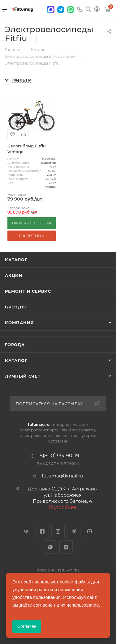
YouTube (90, 531)
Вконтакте (26, 531)
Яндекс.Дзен (66, 547)
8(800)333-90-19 (59, 456)
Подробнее (62, 507)
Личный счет (23, 376)
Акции (14, 275)
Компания (19, 323)
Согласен (27, 626)
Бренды (15, 307)
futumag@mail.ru (62, 476)
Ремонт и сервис (28, 291)
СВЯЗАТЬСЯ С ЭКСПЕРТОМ (32, 223)
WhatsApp (50, 547)
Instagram (58, 531)
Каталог (16, 260)
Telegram (74, 531)
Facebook (42, 531)
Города (15, 345)
